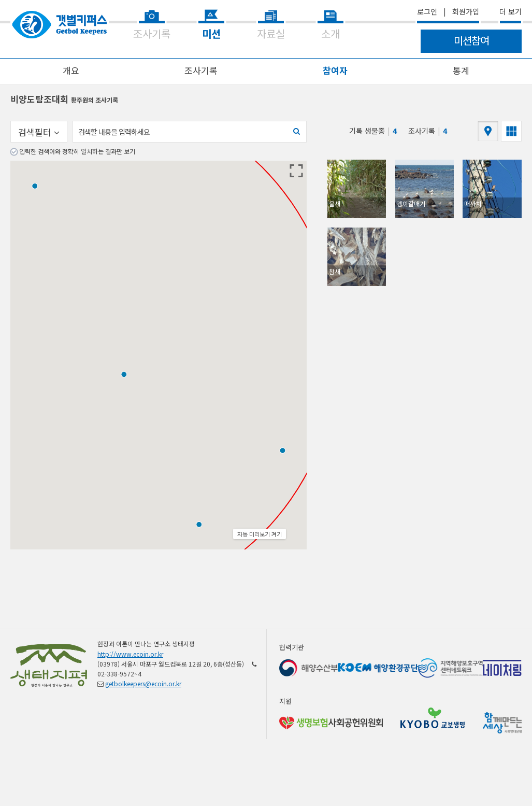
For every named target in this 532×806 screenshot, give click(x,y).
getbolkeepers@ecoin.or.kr (143, 683)
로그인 (427, 11)
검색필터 (39, 132)
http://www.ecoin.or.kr (130, 654)
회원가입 (466, 11)
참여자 (335, 70)
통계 (461, 70)
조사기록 (201, 70)
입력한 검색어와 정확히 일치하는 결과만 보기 (77, 151)
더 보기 (511, 11)
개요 (71, 70)
